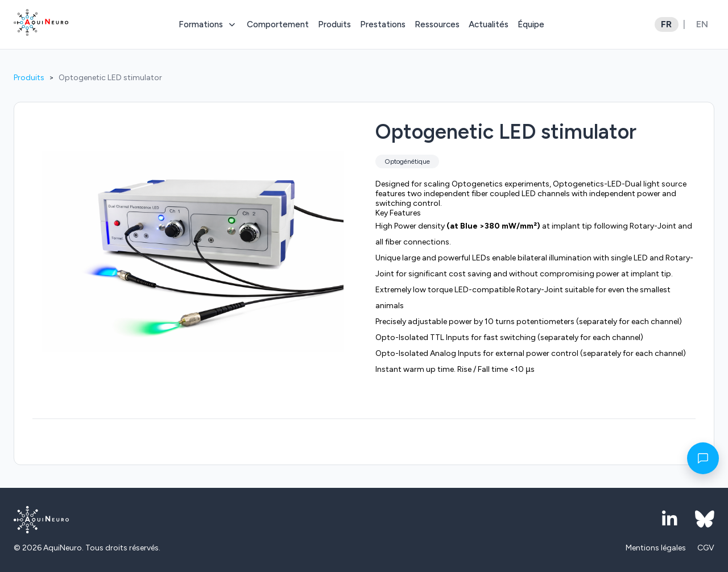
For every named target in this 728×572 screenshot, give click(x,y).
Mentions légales (656, 548)
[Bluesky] (705, 520)
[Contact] (703, 458)
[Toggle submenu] (231, 24)
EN (702, 24)
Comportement (278, 24)
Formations (201, 24)
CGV (706, 548)
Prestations (383, 24)
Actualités (489, 24)
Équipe (531, 24)
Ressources (437, 24)
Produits (334, 24)
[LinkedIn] (669, 520)
